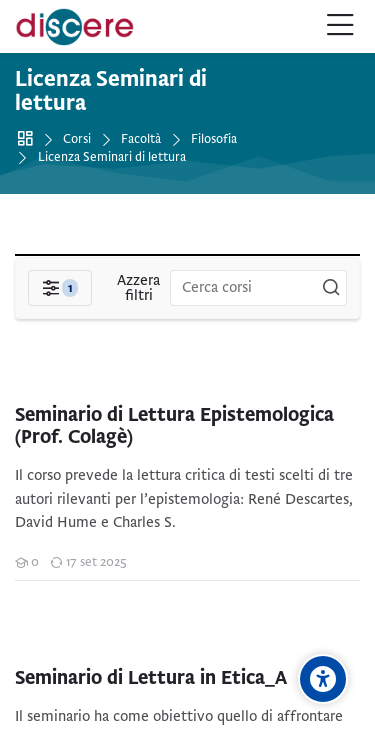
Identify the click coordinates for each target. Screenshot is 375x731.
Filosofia (214, 139)
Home (28, 139)
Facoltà (141, 139)
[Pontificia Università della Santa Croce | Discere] (75, 27)
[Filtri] (60, 288)
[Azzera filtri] (138, 288)
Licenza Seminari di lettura (112, 157)
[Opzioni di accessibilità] (323, 679)
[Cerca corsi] (331, 288)
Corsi (77, 139)
